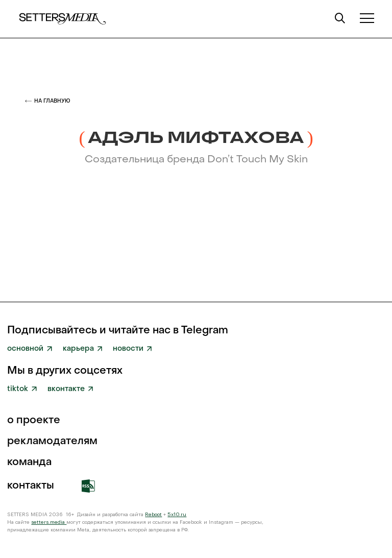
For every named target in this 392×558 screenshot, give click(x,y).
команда (29, 463)
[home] (62, 18)
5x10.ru (177, 515)
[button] (367, 18)
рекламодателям (52, 442)
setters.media (49, 522)
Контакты (31, 486)
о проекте (34, 421)
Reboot (153, 515)
